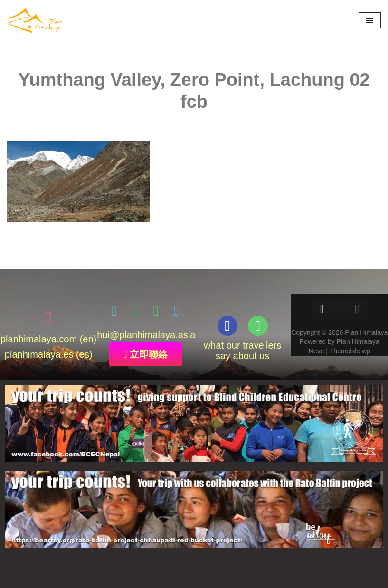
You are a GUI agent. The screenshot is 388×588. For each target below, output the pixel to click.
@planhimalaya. (144, 335)
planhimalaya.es (39, 354)
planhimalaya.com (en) (48, 339)
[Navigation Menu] (370, 20)
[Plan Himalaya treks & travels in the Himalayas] (36, 20)
